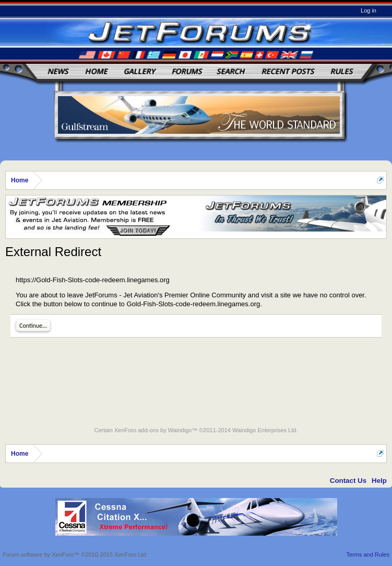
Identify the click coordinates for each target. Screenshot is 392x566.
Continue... (33, 326)
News (58, 71)
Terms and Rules (368, 555)
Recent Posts (288, 71)
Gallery (139, 71)
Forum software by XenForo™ (75, 555)
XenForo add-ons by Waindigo (153, 430)
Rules (342, 71)
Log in (369, 10)
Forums (187, 71)
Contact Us (348, 481)
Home (96, 71)
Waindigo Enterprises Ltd (264, 430)
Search (231, 71)
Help (379, 481)
